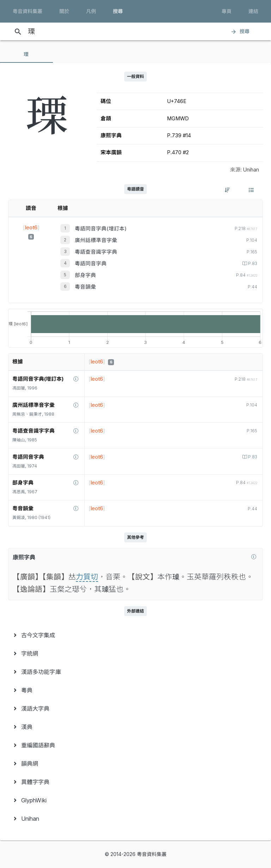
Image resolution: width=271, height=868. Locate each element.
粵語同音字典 (91, 264)
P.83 (252, 264)
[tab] (26, 54)
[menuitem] (135, 635)
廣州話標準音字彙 (96, 240)
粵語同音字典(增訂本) (101, 229)
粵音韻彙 (85, 287)
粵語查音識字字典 (96, 252)
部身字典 (85, 275)
